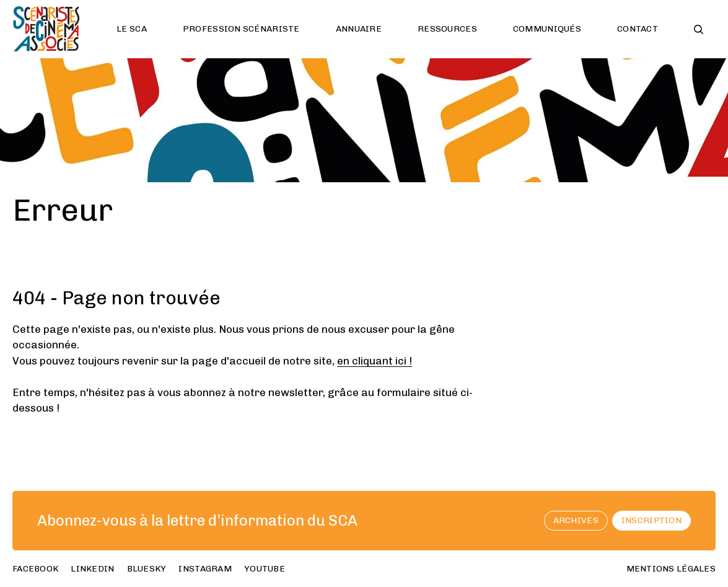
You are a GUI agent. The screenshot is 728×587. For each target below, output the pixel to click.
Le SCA (132, 29)
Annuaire (359, 29)
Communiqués (547, 29)
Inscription (651, 520)
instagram (205, 569)
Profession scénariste (241, 29)
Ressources (447, 29)
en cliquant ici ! (375, 361)
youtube (265, 569)
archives (576, 520)
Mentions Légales (671, 569)
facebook (35, 569)
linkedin (92, 569)
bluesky (147, 569)
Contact (638, 29)
